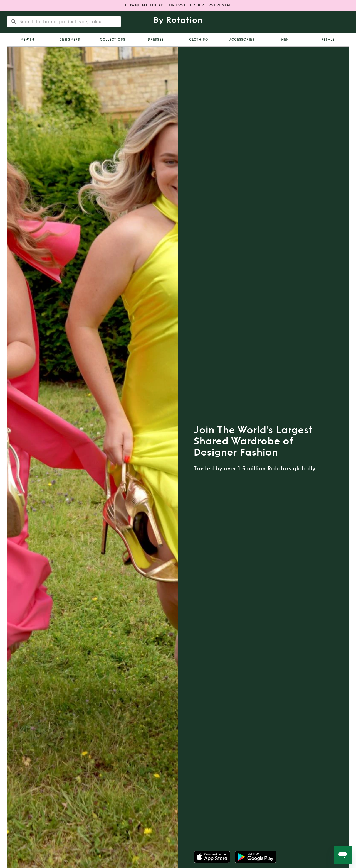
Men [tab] (285, 40)
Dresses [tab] (156, 40)
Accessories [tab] (242, 40)
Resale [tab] (328, 40)
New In (27, 40)
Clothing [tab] (199, 40)
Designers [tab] (70, 40)
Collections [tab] (113, 40)
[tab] (27, 40)
